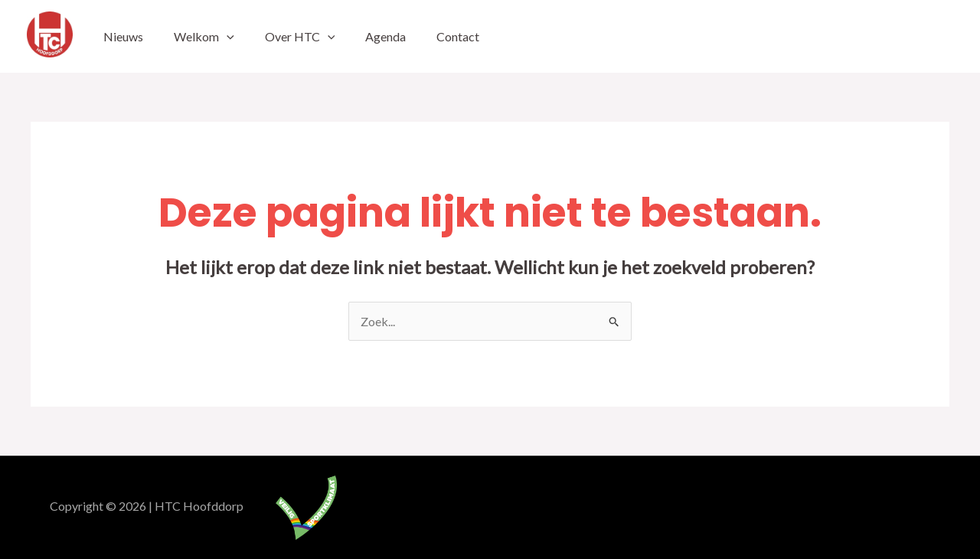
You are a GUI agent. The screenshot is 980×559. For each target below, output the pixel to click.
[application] (227, 36)
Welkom (204, 36)
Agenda (385, 36)
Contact (458, 36)
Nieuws (123, 36)
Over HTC (300, 36)
